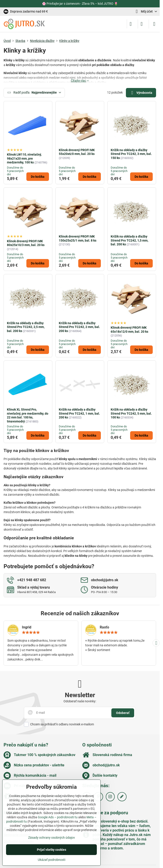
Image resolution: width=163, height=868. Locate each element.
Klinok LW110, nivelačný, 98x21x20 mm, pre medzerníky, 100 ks (24, 158)
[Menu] (154, 24)
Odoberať (123, 713)
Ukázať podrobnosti (52, 860)
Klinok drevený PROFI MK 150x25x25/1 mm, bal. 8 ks (78, 238)
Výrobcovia (141, 93)
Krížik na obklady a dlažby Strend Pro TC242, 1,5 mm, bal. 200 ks (129, 240)
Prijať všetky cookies (52, 850)
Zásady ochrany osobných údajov (52, 838)
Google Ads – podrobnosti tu (58, 817)
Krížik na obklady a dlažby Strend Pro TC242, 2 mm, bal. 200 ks (79, 327)
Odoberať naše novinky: (80, 701)
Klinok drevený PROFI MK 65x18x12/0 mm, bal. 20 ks (129, 330)
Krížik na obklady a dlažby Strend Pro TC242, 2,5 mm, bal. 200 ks (26, 327)
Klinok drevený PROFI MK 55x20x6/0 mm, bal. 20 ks (77, 152)
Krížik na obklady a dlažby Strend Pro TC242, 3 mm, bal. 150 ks (131, 154)
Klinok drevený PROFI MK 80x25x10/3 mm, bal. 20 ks (26, 243)
